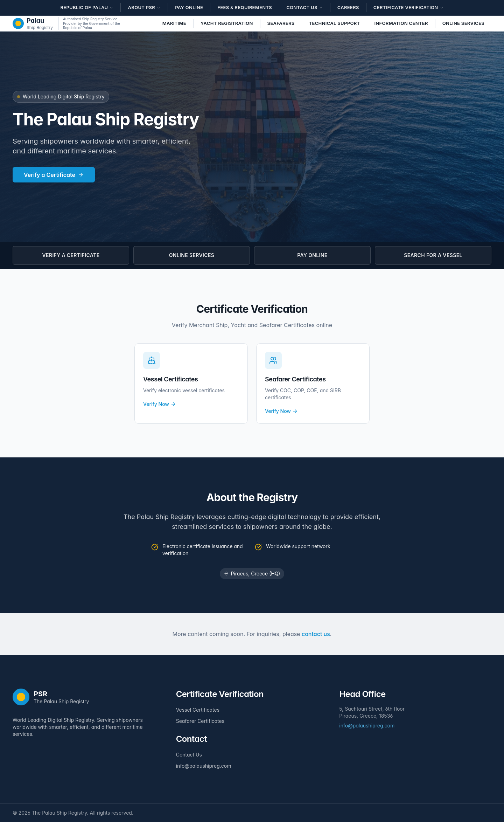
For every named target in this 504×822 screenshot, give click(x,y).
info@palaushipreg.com (204, 766)
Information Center (401, 23)
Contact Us (189, 755)
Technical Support (335, 23)
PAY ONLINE (312, 255)
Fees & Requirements (245, 7)
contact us (316, 634)
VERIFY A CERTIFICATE (71, 255)
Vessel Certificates (198, 710)
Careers (348, 7)
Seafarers (281, 23)
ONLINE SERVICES (192, 255)
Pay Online (189, 7)
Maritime (174, 23)
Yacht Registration (227, 23)
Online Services (463, 23)
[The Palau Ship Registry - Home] (33, 23)
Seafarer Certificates (200, 721)
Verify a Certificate (54, 175)
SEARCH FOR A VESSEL (433, 255)
